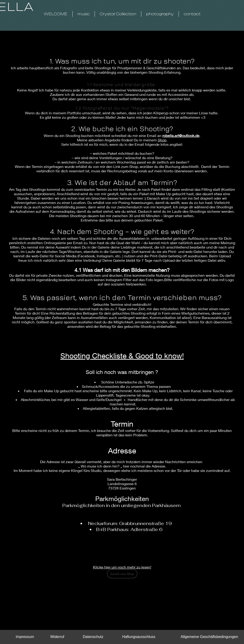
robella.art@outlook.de (181, 135)
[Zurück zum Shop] (122, 574)
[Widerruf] (57, 637)
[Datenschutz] (93, 637)
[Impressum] (25, 637)
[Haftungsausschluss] (139, 637)
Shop (162, 140)
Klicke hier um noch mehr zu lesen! (122, 567)
